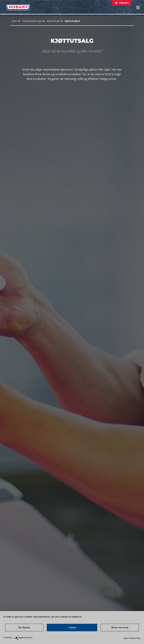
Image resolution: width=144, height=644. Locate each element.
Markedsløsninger (32, 21)
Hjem (15, 21)
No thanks (24, 628)
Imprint (126, 638)
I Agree (72, 628)
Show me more (120, 628)
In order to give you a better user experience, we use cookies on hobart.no (43, 617)
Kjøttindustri (54, 21)
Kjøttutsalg (71, 21)
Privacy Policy (135, 638)
